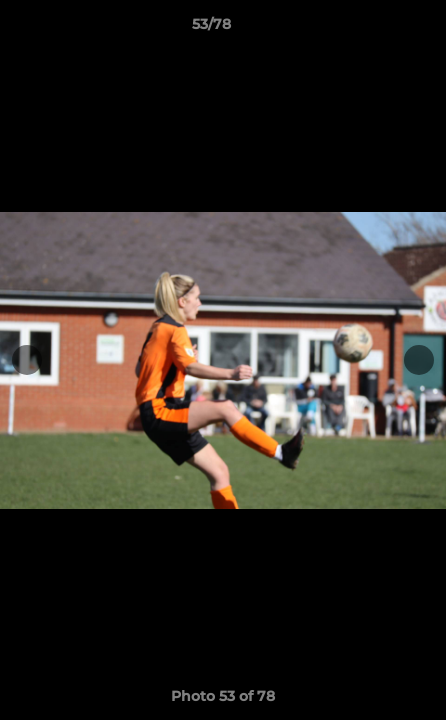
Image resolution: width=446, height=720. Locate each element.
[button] (374, 29)
